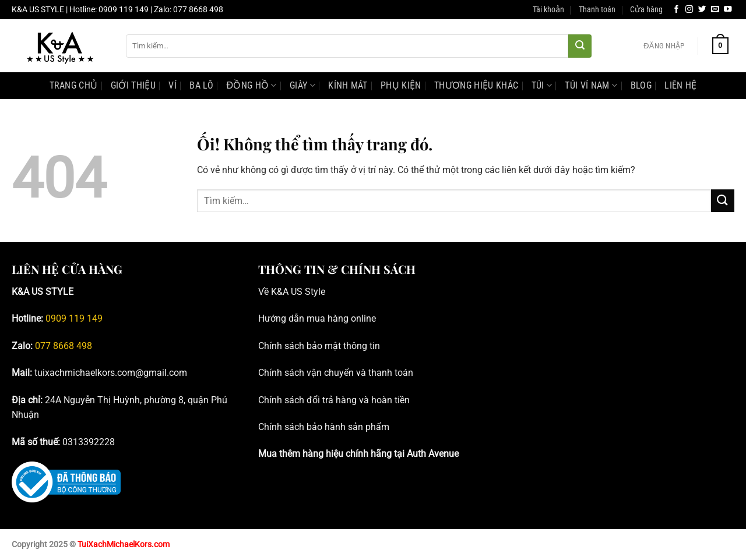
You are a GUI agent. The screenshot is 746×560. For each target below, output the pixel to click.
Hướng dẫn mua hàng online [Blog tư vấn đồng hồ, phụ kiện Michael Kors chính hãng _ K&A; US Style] (317, 318)
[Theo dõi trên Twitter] (702, 10)
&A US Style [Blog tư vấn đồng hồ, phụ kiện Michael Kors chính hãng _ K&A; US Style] (301, 292)
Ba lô (201, 85)
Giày (302, 85)
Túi (542, 85)
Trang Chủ (74, 85)
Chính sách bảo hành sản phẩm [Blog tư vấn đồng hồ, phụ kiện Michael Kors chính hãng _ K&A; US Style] (324, 427)
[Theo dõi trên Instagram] (689, 10)
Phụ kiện (401, 85)
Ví (173, 85)
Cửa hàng (646, 10)
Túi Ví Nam (591, 85)
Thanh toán (597, 10)
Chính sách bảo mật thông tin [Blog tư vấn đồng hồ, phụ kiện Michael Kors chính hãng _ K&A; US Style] (319, 346)
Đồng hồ (251, 85)
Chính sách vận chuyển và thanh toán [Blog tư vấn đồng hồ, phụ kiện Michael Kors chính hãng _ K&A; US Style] (336, 373)
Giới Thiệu (133, 85)
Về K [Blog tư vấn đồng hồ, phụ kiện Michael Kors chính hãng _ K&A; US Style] (268, 292)
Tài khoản (548, 10)
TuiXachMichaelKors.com (124, 545)
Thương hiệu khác (476, 85)
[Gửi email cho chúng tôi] (715, 10)
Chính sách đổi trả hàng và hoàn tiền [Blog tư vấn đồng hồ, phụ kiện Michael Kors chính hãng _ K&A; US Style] (334, 400)
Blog (641, 85)
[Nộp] (580, 46)
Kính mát (348, 85)
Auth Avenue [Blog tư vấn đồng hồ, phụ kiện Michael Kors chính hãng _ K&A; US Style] (433, 454)
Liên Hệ (680, 85)
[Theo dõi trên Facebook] (677, 10)
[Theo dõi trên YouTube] (728, 10)
